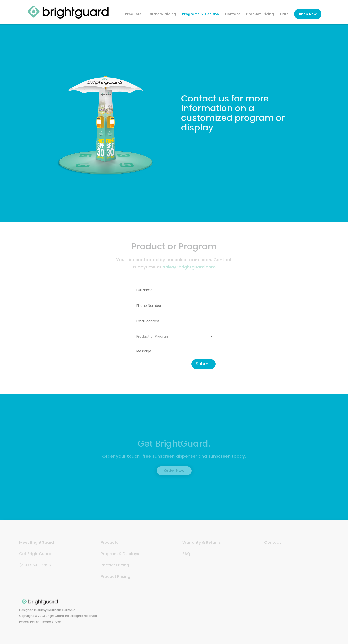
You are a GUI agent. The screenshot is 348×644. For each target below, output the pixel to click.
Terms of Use (51, 622)
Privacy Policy (29, 622)
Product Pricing (260, 14)
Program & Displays (120, 554)
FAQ (186, 554)
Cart (284, 14)
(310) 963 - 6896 (35, 565)
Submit (203, 364)
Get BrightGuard (35, 554)
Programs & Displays (200, 14)
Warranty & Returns (202, 542)
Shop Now (308, 14)
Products (133, 14)
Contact (233, 14)
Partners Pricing (162, 14)
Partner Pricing (115, 565)
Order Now (174, 471)
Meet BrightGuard (36, 542)
